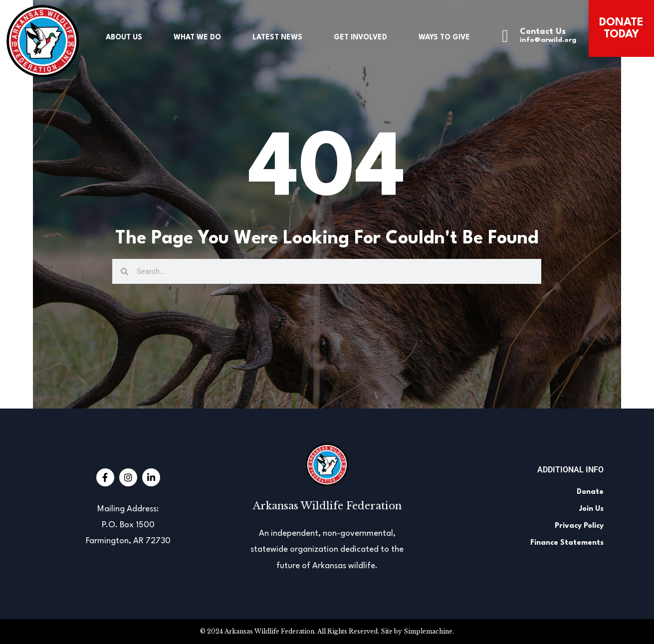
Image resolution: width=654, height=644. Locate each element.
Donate (590, 492)
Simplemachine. (429, 631)
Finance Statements (567, 543)
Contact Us (543, 32)
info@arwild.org (548, 40)
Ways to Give (444, 37)
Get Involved (360, 37)
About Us (124, 37)
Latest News (277, 37)
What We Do (197, 37)
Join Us (591, 509)
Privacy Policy (579, 526)
